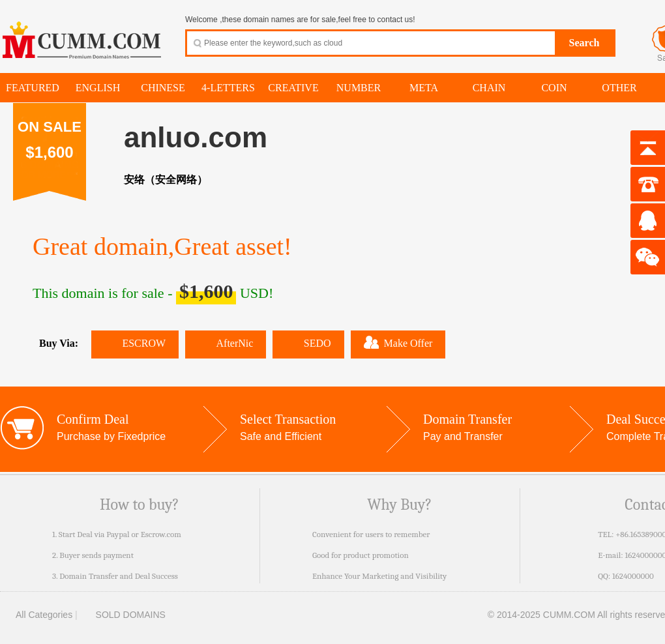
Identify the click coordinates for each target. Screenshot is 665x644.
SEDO (308, 343)
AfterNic (226, 343)
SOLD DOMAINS (123, 615)
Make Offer (398, 342)
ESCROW (135, 343)
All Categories (36, 615)
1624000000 (633, 576)
